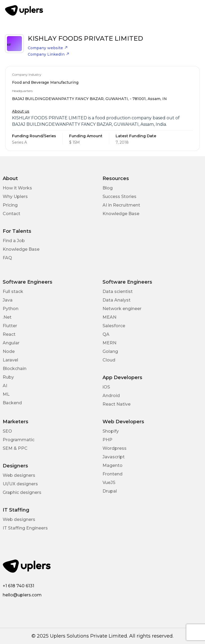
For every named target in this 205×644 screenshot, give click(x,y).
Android (111, 396)
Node (9, 351)
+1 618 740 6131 (18, 586)
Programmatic (19, 440)
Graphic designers (22, 492)
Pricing (10, 205)
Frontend (113, 474)
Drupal (110, 491)
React (9, 334)
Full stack (13, 291)
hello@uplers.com (22, 595)
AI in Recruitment (121, 205)
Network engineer (122, 309)
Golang (110, 351)
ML (6, 394)
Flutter (10, 326)
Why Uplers (15, 197)
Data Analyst (117, 300)
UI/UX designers (20, 484)
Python (11, 309)
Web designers (19, 475)
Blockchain (15, 369)
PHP (107, 440)
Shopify (111, 431)
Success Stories (119, 197)
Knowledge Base (121, 214)
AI (5, 386)
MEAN (109, 317)
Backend (12, 403)
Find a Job (14, 241)
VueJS (109, 483)
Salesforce (114, 326)
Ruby (8, 377)
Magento (113, 465)
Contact (11, 214)
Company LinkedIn (49, 54)
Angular (11, 343)
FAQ (7, 258)
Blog (108, 188)
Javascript (114, 457)
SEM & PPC (15, 448)
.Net (7, 317)
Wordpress (115, 448)
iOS (106, 387)
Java (8, 300)
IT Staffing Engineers (25, 528)
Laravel (10, 360)
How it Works (17, 188)
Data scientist (118, 291)
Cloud (109, 360)
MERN (109, 343)
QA (106, 334)
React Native (117, 404)
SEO (7, 431)
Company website (48, 48)
